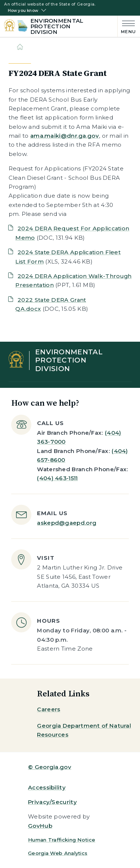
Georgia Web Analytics (58, 853)
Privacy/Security (52, 802)
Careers (49, 709)
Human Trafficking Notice (62, 840)
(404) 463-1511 (57, 478)
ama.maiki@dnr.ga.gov (65, 136)
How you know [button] (23, 11)
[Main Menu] (127, 26)
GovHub (40, 826)
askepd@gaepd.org (67, 523)
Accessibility (47, 787)
